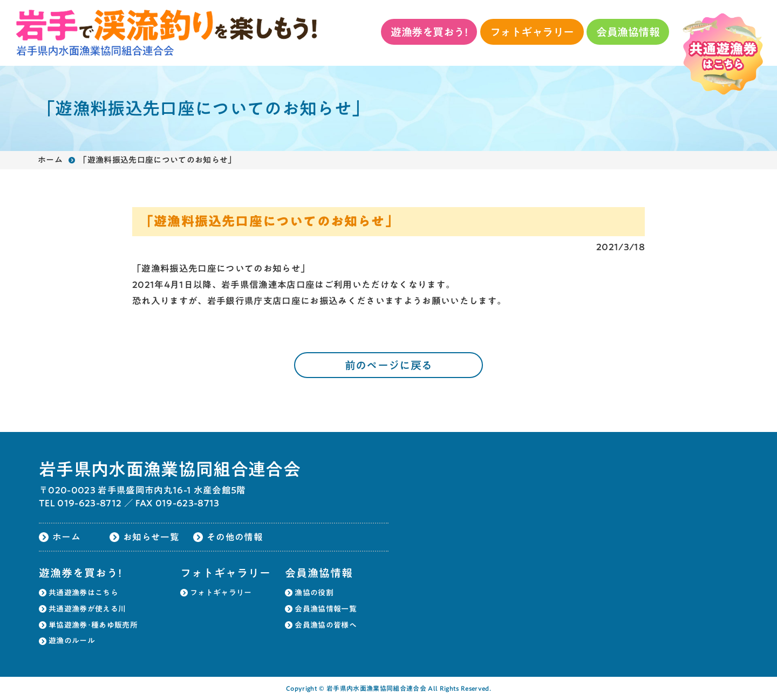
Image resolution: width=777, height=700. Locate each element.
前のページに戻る (389, 365)
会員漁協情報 (628, 32)
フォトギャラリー (532, 32)
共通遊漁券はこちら (83, 593)
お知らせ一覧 (151, 537)
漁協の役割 (314, 593)
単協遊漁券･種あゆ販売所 (93, 625)
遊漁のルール (72, 641)
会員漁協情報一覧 (326, 609)
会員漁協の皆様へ (326, 625)
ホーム (50, 160)
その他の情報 (235, 537)
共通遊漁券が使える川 (87, 609)
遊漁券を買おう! (429, 32)
